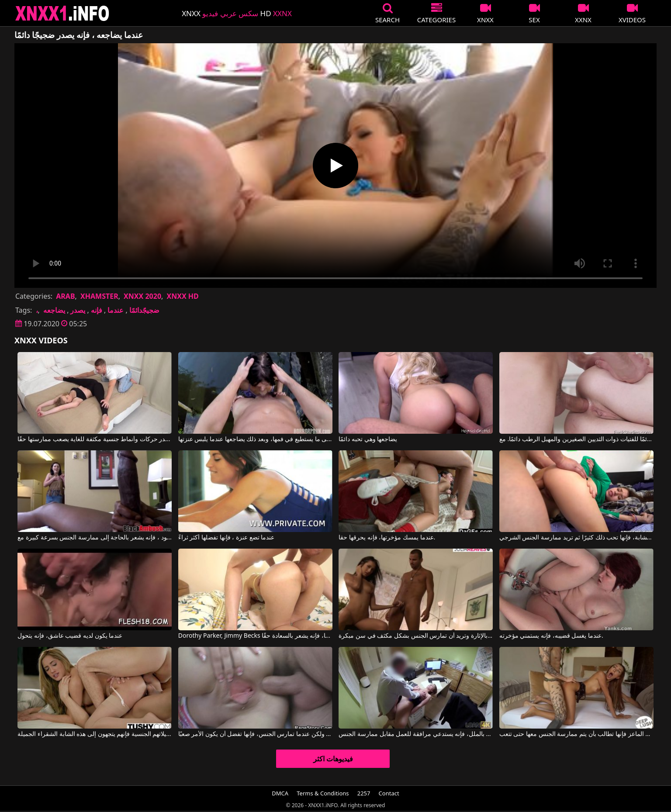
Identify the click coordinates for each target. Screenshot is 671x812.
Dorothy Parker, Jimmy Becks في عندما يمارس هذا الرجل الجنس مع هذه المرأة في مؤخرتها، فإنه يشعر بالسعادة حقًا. (255, 636)
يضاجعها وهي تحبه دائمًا (368, 439)
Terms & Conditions (323, 793)
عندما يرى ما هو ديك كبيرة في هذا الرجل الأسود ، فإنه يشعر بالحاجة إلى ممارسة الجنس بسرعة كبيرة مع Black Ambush (95, 538)
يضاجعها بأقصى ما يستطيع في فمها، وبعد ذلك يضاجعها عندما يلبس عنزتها (255, 439)
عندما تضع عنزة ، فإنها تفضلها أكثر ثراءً (226, 538)
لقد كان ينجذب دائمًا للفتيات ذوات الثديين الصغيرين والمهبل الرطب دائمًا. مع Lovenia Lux (576, 439)
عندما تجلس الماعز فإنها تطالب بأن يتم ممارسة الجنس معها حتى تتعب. (576, 734)
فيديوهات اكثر (333, 759)
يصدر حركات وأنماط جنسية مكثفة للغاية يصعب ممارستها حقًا (95, 439)
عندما (116, 310)
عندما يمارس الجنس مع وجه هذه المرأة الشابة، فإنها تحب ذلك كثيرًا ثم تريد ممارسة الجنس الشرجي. (576, 538)
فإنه (97, 310)
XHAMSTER (99, 296)
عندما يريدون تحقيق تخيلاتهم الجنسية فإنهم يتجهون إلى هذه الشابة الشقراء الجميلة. (95, 734)
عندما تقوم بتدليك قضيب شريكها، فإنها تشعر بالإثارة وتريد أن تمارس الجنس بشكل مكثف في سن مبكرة (416, 636)
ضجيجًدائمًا (144, 310)
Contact (389, 793)
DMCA (280, 793)
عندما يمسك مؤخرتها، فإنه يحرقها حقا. (387, 538)
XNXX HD (182, 296)
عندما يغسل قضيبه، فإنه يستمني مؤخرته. (551, 636)
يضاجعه (54, 310)
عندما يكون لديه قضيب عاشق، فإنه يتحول (70, 636)
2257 (364, 793)
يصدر (78, 310)
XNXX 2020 (142, 296)
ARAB (65, 296)
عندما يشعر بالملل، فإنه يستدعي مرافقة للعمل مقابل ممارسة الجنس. (416, 734)
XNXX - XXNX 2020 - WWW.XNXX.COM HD (62, 13)
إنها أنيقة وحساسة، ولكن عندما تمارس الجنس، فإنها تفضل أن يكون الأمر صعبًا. (255, 734)
